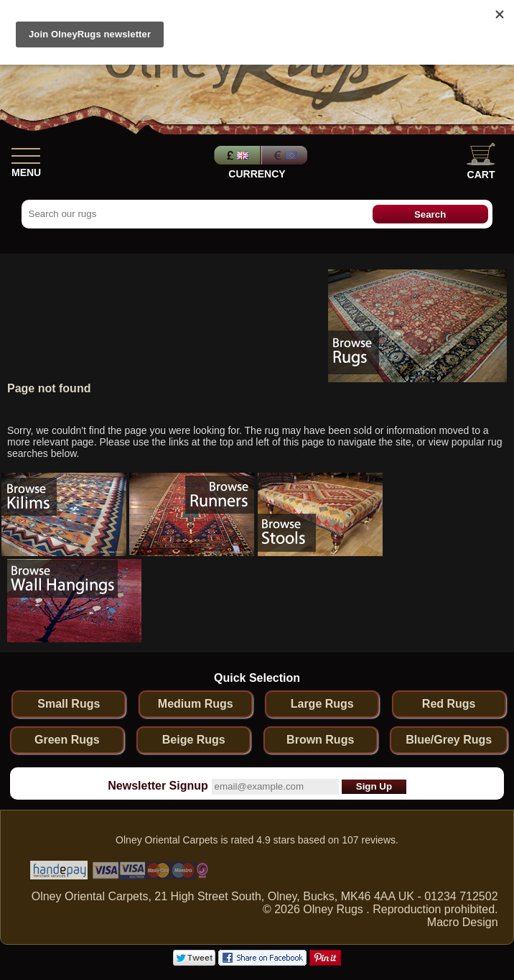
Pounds (235, 155)
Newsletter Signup (158, 786)
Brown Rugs (320, 740)
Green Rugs (67, 740)
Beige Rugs (194, 740)
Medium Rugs (196, 704)
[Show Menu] (26, 153)
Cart (481, 161)
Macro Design (463, 922)
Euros (286, 155)
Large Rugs (322, 704)
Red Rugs (449, 704)
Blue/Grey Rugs (449, 740)
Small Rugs (69, 704)
